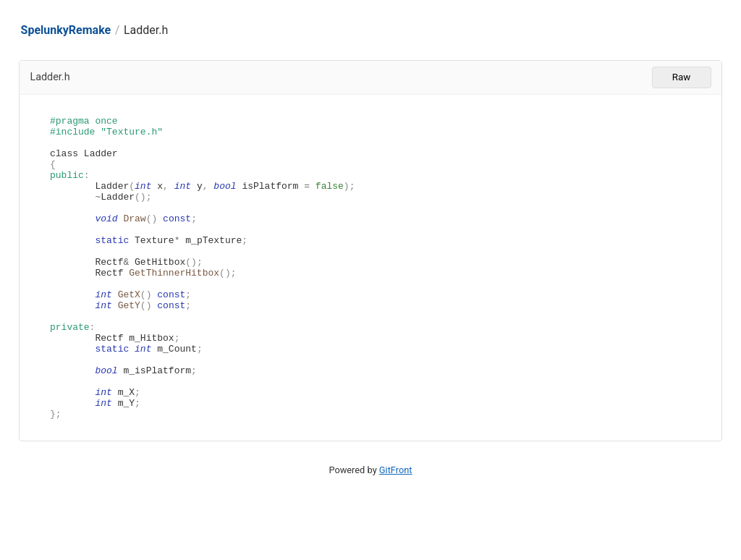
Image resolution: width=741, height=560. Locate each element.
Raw (681, 77)
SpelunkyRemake (66, 30)
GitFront (396, 531)
